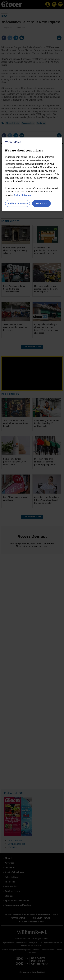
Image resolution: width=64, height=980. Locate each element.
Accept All (41, 203)
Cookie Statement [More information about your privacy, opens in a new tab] (23, 195)
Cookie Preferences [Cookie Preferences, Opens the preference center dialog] (18, 203)
